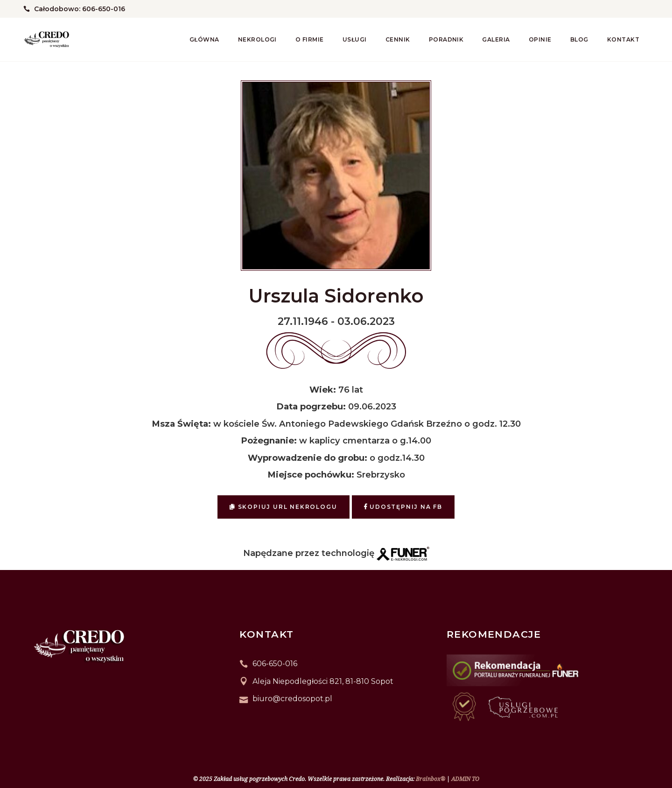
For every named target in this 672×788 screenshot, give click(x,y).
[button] (19, 739)
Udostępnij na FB (403, 507)
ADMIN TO (465, 779)
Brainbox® (430, 779)
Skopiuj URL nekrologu (283, 507)
